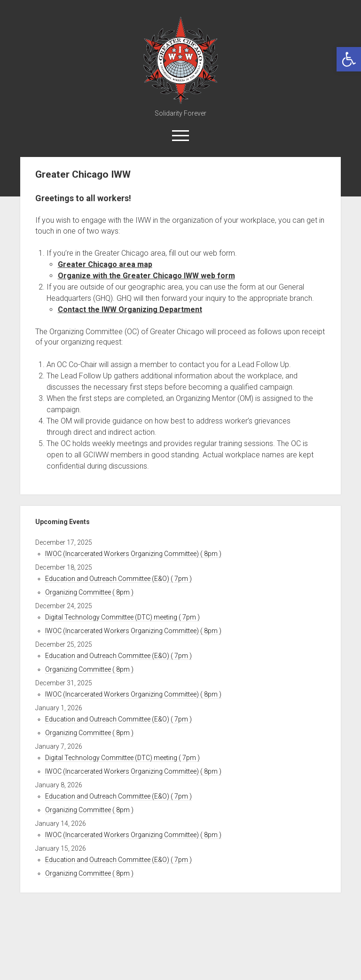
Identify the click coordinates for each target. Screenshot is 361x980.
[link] (349, 59)
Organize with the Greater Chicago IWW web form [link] (146, 276)
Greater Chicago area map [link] (105, 264)
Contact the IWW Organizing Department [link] (130, 310)
